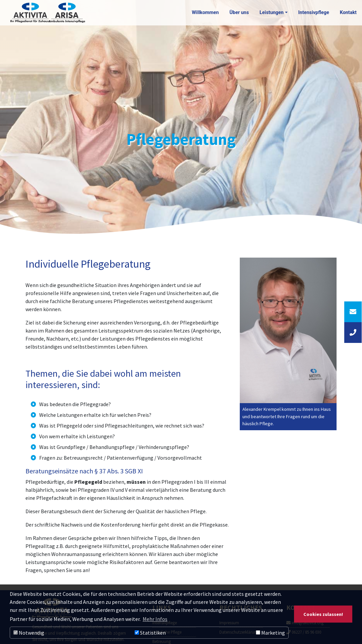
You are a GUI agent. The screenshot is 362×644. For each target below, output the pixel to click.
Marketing (270, 633)
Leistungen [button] (272, 13)
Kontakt (348, 13)
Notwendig (29, 633)
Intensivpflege (314, 13)
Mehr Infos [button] (155, 619)
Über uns (239, 13)
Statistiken (150, 633)
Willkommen (205, 13)
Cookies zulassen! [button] (323, 614)
